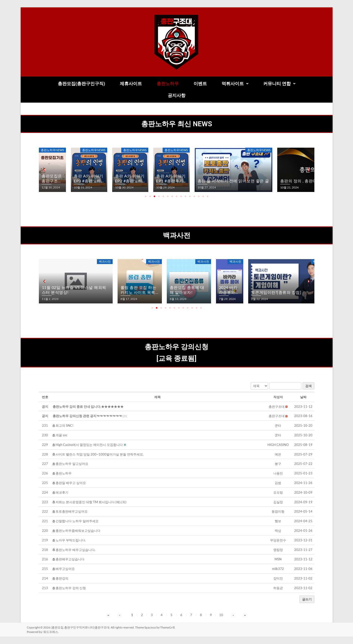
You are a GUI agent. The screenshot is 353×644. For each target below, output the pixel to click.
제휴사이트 (131, 84)
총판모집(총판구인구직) (81, 84)
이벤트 (200, 84)
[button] (235, 84)
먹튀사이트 (235, 84)
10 (221, 615)
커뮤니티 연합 (279, 84)
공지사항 (177, 95)
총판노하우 (168, 84)
